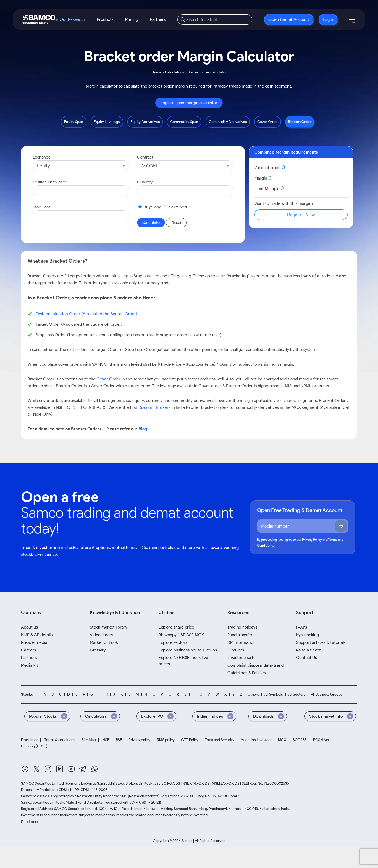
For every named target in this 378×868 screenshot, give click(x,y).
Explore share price (176, 627)
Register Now (301, 215)
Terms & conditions (60, 740)
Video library (101, 635)
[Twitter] (36, 769)
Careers (28, 650)
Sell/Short (178, 207)
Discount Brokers (154, 407)
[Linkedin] (60, 769)
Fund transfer (240, 635)
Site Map (89, 740)
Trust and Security (220, 740)
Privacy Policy (312, 540)
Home (156, 72)
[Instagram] (48, 769)
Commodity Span (184, 122)
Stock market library (109, 627)
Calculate (151, 223)
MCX (282, 740)
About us (29, 627)
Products (105, 19)
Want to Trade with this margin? (284, 203)
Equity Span (74, 122)
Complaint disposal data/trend (256, 665)
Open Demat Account (289, 19)
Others (253, 694)
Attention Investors (256, 740)
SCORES (300, 740)
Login (328, 19)
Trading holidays (242, 627)
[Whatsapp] (94, 769)
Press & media (34, 642)
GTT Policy (190, 740)
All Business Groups (327, 694)
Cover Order (267, 122)
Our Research (72, 19)
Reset (176, 223)
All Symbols (274, 694)
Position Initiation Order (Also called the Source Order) (86, 314)
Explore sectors (173, 642)
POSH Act (321, 740)
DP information (241, 642)
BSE (119, 740)
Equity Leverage (107, 122)
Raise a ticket (308, 650)
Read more (30, 822)
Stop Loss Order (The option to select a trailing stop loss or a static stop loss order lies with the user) (129, 335)
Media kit (30, 665)
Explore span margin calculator (189, 103)
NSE (106, 740)
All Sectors (297, 694)
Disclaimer (29, 740)
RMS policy (166, 740)
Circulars (236, 650)
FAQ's (301, 627)
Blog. (143, 429)
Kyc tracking (308, 635)
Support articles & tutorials (321, 642)
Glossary (98, 650)
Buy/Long (153, 207)
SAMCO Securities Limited (42, 783)
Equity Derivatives (145, 122)
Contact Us (306, 658)
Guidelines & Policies (246, 673)
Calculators (174, 72)
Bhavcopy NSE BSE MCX (181, 635)
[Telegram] (83, 769)
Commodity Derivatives (228, 122)
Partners (158, 19)
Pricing (132, 19)
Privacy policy (140, 740)
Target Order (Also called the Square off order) (79, 324)
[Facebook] (25, 769)
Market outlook (104, 642)
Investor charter (242, 658)
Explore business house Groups (188, 650)
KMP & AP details (37, 635)
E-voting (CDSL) (34, 746)
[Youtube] (71, 769)
